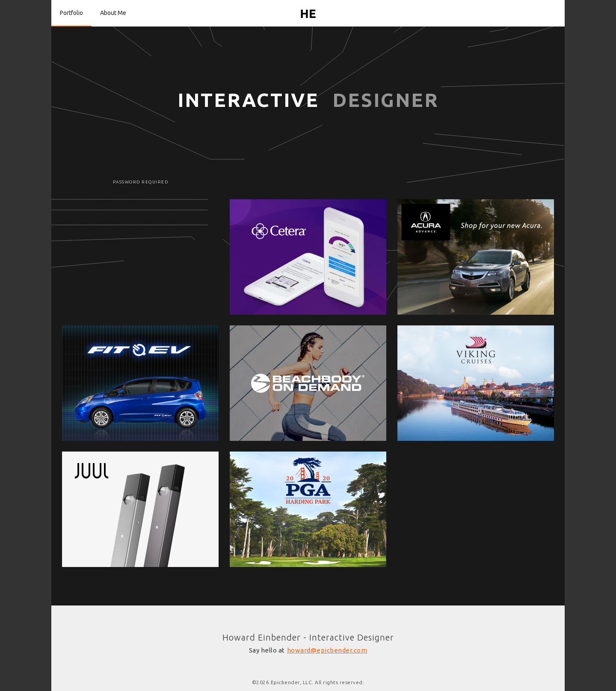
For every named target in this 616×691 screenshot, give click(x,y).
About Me (113, 13)
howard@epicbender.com (327, 650)
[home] (308, 13)
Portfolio (71, 13)
